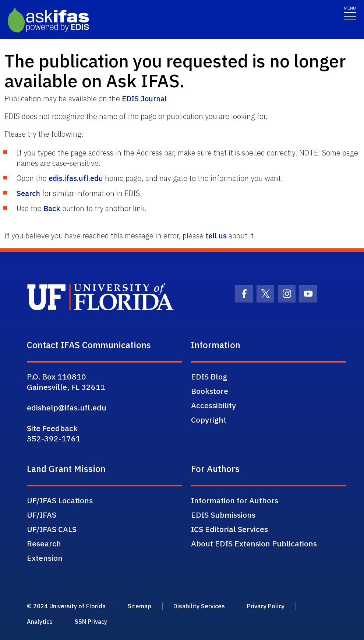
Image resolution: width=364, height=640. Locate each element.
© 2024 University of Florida (66, 606)
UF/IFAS (42, 515)
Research (44, 543)
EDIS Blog (209, 377)
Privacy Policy (266, 606)
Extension (45, 558)
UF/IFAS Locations (60, 500)
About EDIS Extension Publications (254, 543)
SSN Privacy (91, 622)
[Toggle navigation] (350, 13)
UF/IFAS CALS (52, 529)
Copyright (209, 420)
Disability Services (199, 606)
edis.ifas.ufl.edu (76, 178)
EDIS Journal (144, 99)
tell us (216, 236)
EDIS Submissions (223, 515)
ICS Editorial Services (229, 529)
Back (52, 208)
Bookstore (210, 391)
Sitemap (139, 606)
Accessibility (213, 405)
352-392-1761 (54, 438)
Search (28, 193)
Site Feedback (52, 428)
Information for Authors (235, 500)
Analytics (40, 622)
